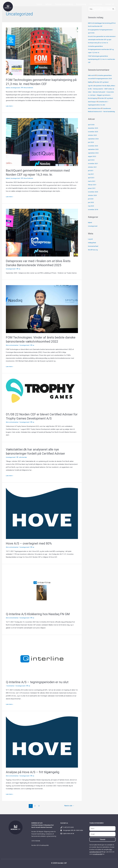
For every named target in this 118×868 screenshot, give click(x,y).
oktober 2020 (93, 202)
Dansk (111, 9)
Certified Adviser (96, 4)
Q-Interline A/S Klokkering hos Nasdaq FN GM (38, 614)
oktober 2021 (93, 174)
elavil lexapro (92, 105)
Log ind (91, 246)
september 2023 (94, 156)
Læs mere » (10, 106)
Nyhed (8, 88)
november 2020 (93, 198)
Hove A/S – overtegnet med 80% (29, 543)
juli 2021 (91, 177)
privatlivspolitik (98, 854)
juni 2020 (91, 209)
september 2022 (94, 159)
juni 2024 (91, 149)
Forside (39, 4)
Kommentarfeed (94, 253)
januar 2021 (92, 195)
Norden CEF (110, 4)
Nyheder (49, 4)
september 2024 (94, 145)
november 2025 (93, 138)
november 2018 (93, 216)
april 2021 (91, 184)
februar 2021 (92, 191)
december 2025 (93, 135)
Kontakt (98, 9)
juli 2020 (91, 205)
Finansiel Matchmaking (64, 4)
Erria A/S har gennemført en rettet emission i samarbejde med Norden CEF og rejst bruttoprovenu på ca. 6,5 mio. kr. (102, 40)
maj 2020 (91, 212)
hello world (92, 76)
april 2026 (91, 131)
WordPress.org (93, 256)
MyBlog (91, 82)
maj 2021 (91, 181)
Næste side (69, 806)
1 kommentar (11, 686)
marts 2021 (92, 188)
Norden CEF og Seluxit (103, 82)
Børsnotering (81, 4)
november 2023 (93, 152)
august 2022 (92, 163)
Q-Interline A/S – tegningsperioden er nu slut (37, 682)
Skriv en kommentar (13, 345)
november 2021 (93, 170)
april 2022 (91, 166)
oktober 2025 (93, 142)
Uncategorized (16, 88)
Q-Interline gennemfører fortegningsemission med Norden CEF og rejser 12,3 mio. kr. (101, 50)
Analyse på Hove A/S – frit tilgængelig (33, 772)
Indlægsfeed (92, 249)
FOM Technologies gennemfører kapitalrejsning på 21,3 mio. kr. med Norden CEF (100, 59)
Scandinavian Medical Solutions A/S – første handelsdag (100, 115)
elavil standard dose (95, 112)
